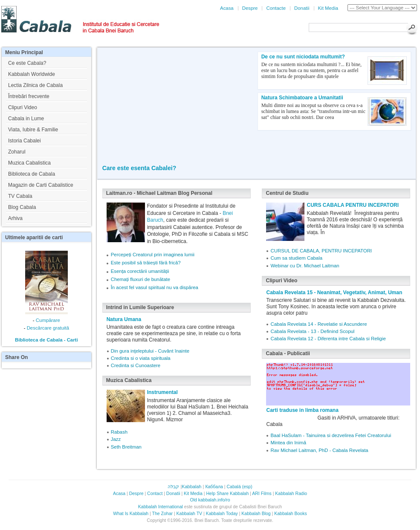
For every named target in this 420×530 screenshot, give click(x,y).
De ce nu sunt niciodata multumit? (303, 57)
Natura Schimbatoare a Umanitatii (302, 98)
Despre (250, 8)
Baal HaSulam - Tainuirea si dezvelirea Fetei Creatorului (331, 435)
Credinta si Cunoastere (136, 365)
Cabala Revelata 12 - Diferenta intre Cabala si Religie (328, 339)
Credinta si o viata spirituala (141, 358)
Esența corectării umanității (140, 271)
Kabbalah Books (290, 513)
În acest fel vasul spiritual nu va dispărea (155, 287)
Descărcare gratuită (48, 328)
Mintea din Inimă (288, 443)
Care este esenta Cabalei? (139, 168)
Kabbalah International (161, 507)
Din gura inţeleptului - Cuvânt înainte (150, 351)
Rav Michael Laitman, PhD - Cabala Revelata (319, 450)
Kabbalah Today (222, 513)
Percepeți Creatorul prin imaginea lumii (153, 255)
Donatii (302, 8)
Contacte (276, 8)
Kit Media (328, 8)
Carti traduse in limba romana (302, 410)
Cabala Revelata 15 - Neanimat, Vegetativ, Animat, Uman (334, 293)
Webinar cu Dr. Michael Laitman (305, 266)
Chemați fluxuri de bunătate (140, 279)
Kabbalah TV (190, 513)
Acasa (227, 8)
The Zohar (162, 513)
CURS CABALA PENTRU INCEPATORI (353, 205)
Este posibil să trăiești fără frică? (146, 263)
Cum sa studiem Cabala (296, 258)
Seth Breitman (126, 447)
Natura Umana (124, 319)
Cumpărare (48, 320)
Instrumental (162, 392)
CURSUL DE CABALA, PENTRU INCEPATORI (321, 251)
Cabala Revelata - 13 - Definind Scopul (312, 331)
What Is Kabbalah (131, 513)
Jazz (116, 439)
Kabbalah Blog (256, 513)
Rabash (119, 432)
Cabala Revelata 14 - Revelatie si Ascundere (319, 324)
